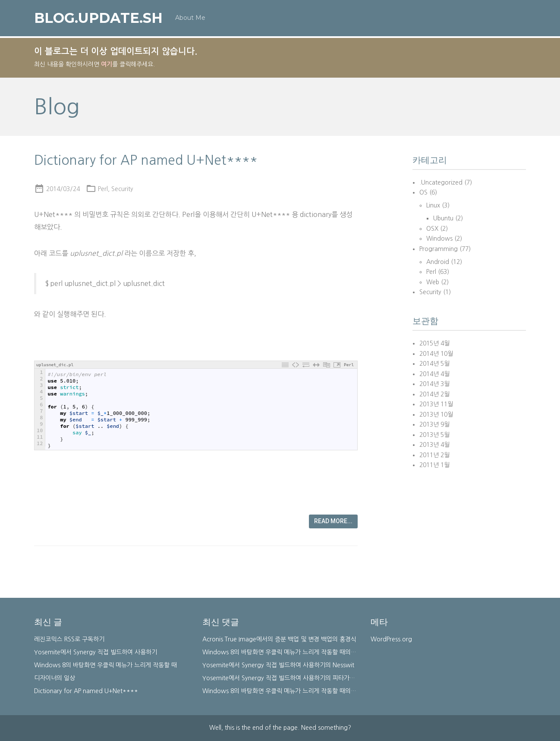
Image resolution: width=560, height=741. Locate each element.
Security (122, 189)
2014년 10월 (436, 354)
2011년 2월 (434, 455)
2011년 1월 (434, 465)
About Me (190, 18)
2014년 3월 (434, 384)
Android (438, 262)
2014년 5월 (434, 364)
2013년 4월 (434, 445)
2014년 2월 (434, 394)
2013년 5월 (434, 435)
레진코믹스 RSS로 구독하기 (69, 639)
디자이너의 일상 (55, 678)
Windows (439, 239)
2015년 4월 (434, 343)
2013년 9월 (434, 424)
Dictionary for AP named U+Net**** (146, 160)
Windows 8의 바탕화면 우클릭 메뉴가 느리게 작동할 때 (105, 665)
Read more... (333, 521)
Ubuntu (443, 218)
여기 (107, 64)
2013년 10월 (436, 414)
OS (423, 192)
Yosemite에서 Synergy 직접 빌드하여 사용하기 (96, 652)
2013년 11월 (436, 404)
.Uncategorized (441, 182)
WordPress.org (391, 639)
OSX (432, 229)
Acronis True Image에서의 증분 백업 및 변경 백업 (267, 639)
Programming (439, 249)
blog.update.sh (98, 19)
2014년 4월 (434, 374)
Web (433, 282)
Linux (433, 205)
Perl (103, 189)
